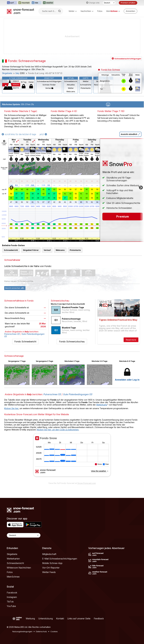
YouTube (11, 606)
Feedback (99, 618)
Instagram (12, 597)
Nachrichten (87, 11)
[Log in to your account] (130, 11)
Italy (17, 73)
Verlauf (49, 88)
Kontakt (60, 618)
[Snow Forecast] (20, 11)
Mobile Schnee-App (52, 563)
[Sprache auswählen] (109, 3)
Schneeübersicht (15, 563)
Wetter (73, 11)
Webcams (71, 91)
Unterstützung (45, 618)
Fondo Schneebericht (25, 342)
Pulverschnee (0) (12, 334)
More (4, 169)
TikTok (10, 602)
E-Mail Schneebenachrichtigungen (60, 559)
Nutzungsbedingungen (22, 631)
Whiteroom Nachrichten (19, 568)
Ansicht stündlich (130, 134)
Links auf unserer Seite (79, 618)
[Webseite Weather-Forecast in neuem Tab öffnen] (48, 3)
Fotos (100, 11)
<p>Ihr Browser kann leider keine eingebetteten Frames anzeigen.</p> (72, 457)
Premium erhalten (128, 3)
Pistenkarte (86, 88)
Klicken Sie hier (11, 408)
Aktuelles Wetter (71, 86)
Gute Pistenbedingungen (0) (78, 394)
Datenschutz (41, 631)
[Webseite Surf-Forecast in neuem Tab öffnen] (12, 3)
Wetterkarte (102, 405)
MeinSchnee (13, 577)
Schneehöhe (86, 85)
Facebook (12, 593)
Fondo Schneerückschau (72, 342)
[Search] (60, 11)
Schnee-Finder (49, 85)
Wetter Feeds (49, 572)
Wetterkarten (13, 559)
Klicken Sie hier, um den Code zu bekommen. (58, 430)
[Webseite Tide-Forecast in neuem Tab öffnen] (36, 3)
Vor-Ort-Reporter (51, 568)
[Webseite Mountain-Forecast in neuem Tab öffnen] (24, 3)
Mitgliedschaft (49, 554)
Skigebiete (7, 73)
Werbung (30, 618)
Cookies (54, 631)
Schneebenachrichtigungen (49, 81)
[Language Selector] (24, 535)
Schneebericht (71, 81)
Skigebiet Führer (31, 250)
